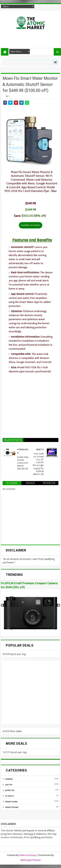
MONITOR (10, 790)
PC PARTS (9, 796)
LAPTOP (9, 785)
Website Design (28, 855)
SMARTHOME (11, 802)
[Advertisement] (31, 37)
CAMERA (9, 779)
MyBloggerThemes (31, 860)
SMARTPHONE (12, 807)
